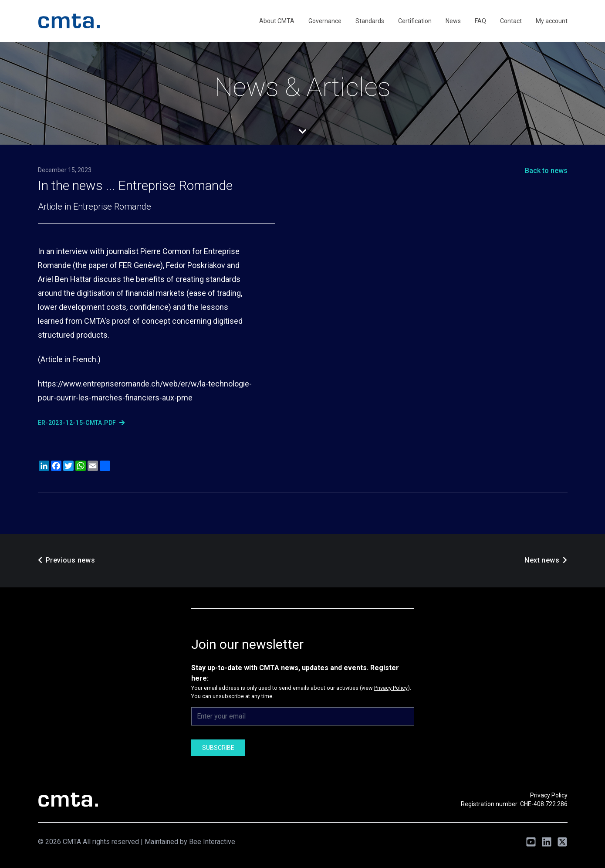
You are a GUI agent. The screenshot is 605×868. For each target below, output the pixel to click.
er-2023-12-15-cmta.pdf (81, 423)
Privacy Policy (391, 688)
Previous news (67, 560)
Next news (546, 560)
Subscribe (218, 748)
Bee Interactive (212, 842)
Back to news (546, 171)
